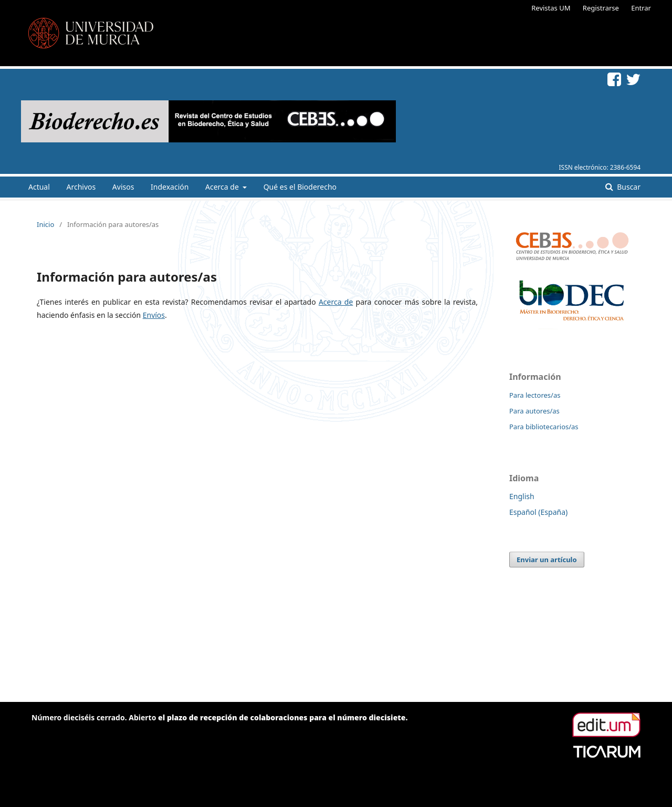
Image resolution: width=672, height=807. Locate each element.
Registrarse (601, 8)
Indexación (170, 187)
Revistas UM (551, 8)
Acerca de (223, 187)
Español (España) (538, 512)
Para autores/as (534, 411)
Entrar (641, 8)
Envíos (154, 315)
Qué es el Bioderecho (300, 187)
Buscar (628, 187)
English (522, 496)
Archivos (81, 187)
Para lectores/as (535, 395)
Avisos (123, 187)
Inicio (45, 224)
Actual (39, 187)
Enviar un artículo (547, 560)
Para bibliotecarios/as (544, 427)
